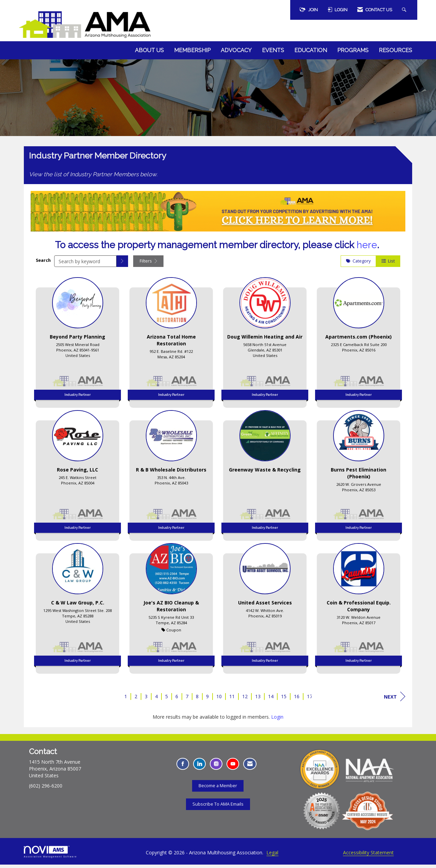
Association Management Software (50, 855)
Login (277, 720)
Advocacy (236, 50)
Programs (353, 50)
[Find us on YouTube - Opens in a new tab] (233, 767)
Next (395, 700)
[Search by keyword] (85, 265)
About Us (149, 50)
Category (358, 264)
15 (284, 700)
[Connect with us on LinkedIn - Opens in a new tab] (199, 767)
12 (245, 700)
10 (219, 700)
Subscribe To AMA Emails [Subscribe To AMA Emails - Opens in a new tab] (218, 807)
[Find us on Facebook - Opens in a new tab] (183, 767)
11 (232, 700)
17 (310, 700)
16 (297, 700)
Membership (192, 50)
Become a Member (218, 789)
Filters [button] (148, 264)
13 (258, 700)
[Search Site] (405, 10)
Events (273, 50)
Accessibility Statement (368, 856)
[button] (122, 265)
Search (43, 263)
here (367, 248)
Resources (395, 50)
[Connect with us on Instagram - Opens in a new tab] (216, 767)
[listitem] (77, 344)
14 (271, 700)
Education (311, 50)
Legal (272, 856)
